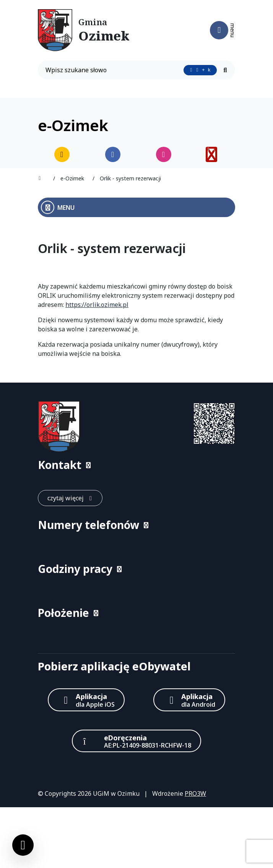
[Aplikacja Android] (189, 700)
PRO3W (195, 793)
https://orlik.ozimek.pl (97, 305)
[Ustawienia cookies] (23, 845)
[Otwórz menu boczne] (136, 207)
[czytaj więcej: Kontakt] (70, 498)
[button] (136, 465)
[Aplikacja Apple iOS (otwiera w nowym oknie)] (86, 700)
